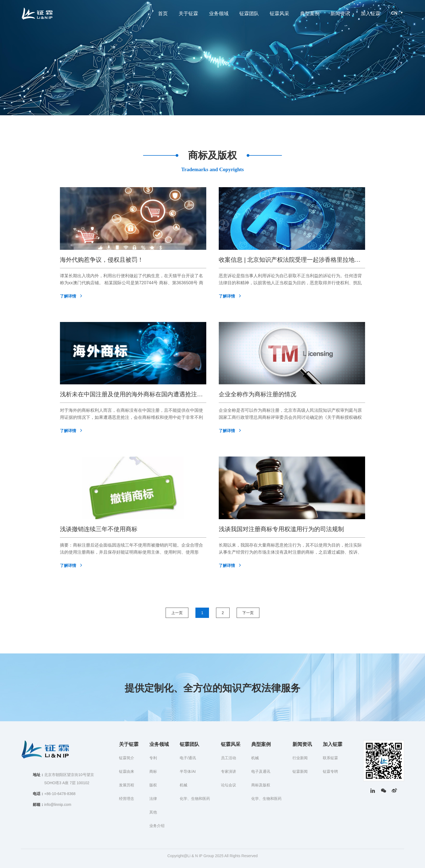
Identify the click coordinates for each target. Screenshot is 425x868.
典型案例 (310, 14)
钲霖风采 (279, 14)
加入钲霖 (371, 14)
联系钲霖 (330, 758)
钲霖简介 (127, 758)
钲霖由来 (127, 771)
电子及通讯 (261, 771)
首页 (163, 14)
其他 (153, 812)
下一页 (248, 613)
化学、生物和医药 (195, 799)
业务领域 (219, 14)
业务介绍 (157, 826)
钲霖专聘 (330, 771)
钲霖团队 (249, 14)
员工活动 (228, 758)
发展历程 (127, 785)
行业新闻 (300, 758)
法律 (153, 799)
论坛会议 (228, 785)
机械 (183, 785)
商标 (153, 771)
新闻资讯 (340, 14)
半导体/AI (188, 771)
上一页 (177, 613)
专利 (153, 758)
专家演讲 (228, 771)
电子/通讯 (188, 758)
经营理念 (127, 799)
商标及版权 (261, 785)
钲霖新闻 (300, 771)
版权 (153, 785)
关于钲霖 (188, 14)
